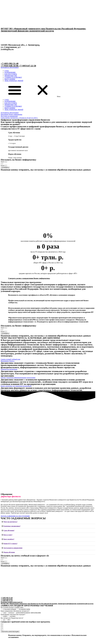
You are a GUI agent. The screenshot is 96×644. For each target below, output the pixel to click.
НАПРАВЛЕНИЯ (10, 72)
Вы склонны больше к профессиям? (12, 607)
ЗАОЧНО (13, 616)
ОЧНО (5, 616)
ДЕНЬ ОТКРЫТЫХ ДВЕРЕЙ (14, 81)
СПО (5, 613)
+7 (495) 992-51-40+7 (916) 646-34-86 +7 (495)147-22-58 (18, 65)
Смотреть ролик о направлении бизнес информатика (29, 278)
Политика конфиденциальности (12, 602)
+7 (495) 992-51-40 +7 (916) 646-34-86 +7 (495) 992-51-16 (7, 599)
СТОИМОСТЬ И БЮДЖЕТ (13, 77)
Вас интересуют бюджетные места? (12, 618)
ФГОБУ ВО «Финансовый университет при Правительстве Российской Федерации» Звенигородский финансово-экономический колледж (43, 30)
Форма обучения (9, 552)
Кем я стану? (8, 535)
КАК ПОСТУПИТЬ (11, 74)
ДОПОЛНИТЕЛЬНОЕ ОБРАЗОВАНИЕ (28, 613)
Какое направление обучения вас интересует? (15, 611)
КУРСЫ (11, 613)
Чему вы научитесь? (11, 522)
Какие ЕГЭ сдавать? (11, 544)
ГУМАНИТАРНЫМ (10, 609)
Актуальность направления (13, 548)
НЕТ (9, 620)
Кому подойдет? (9, 539)
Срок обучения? (9, 530)
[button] (10, 68)
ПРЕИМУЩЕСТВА (11, 76)
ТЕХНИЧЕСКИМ (24, 609)
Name (3, 162)
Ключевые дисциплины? (12, 526)
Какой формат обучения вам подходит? (13, 614)
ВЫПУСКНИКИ (10, 79)
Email (3, 166)
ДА (4, 620)
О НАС (7, 71)
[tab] (48, 522)
